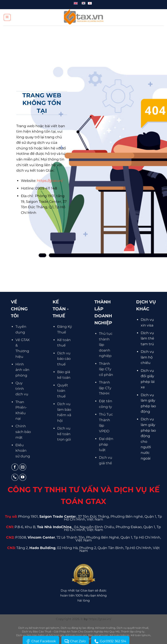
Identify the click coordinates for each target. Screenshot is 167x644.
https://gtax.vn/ (50, 181)
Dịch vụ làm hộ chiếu (147, 357)
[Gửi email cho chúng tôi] (23, 467)
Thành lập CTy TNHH (105, 388)
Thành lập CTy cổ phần (106, 369)
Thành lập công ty (133, 631)
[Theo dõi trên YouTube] (23, 477)
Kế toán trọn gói (76, 635)
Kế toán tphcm (119, 635)
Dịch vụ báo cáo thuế (64, 359)
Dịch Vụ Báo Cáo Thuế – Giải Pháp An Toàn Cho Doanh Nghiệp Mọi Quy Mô (71, 631)
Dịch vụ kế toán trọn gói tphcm (39, 628)
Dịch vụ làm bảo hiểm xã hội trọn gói (40, 635)
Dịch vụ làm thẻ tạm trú (147, 338)
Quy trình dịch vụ (22, 389)
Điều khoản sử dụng (23, 451)
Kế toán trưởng (105, 628)
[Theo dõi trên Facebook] (15, 467)
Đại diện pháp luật (106, 444)
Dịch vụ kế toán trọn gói (64, 434)
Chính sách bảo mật (23, 432)
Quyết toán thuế (63, 391)
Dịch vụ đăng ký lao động (77, 628)
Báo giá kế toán (98, 635)
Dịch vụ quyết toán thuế (132, 628)
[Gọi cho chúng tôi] (15, 477)
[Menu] (7, 17)
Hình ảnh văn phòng (22, 370)
